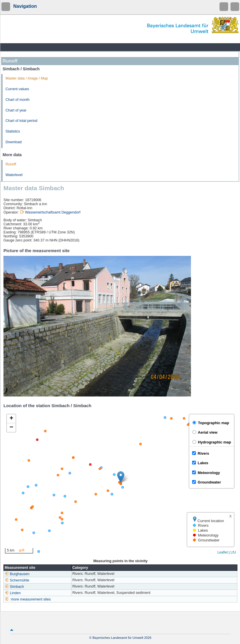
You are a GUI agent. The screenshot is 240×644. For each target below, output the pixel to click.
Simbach (14, 587)
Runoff (11, 164)
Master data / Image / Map (27, 78)
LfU (233, 552)
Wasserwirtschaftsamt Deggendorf (53, 212)
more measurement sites (31, 599)
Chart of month (17, 100)
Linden (13, 593)
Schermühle (17, 580)
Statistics (13, 131)
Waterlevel (14, 175)
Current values (17, 89)
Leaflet (222, 552)
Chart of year (16, 110)
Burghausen (17, 574)
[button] (121, 477)
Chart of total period (21, 121)
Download (14, 142)
